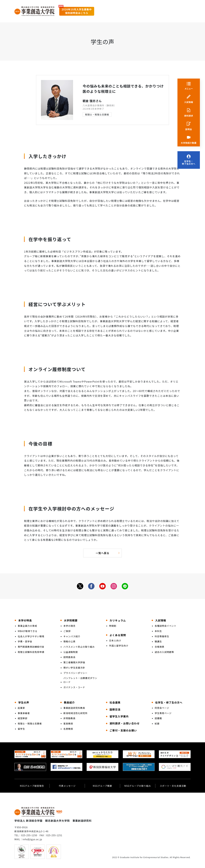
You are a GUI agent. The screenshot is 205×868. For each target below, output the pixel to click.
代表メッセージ (67, 786)
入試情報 (189, 102)
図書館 (158, 718)
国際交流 (115, 709)
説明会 (189, 129)
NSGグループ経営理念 (32, 786)
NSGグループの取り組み (138, 786)
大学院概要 (71, 620)
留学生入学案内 (119, 716)
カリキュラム (118, 620)
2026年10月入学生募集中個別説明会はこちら (77, 11)
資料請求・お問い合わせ (125, 723)
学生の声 (24, 702)
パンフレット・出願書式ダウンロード (80, 680)
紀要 (157, 723)
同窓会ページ (162, 708)
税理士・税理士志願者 (97, 114)
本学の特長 (25, 620)
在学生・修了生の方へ (189, 163)
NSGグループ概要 (102, 786)
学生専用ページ (163, 713)
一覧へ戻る (102, 553)
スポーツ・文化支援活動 (173, 786)
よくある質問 (118, 635)
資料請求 (189, 116)
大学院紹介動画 (189, 143)
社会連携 (115, 702)
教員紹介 (69, 702)
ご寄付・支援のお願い (123, 730)
